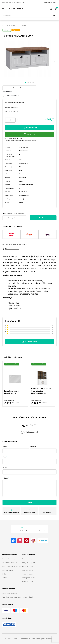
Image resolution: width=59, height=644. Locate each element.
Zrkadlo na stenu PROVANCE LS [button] (11, 392)
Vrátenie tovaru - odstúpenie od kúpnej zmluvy (18, 597)
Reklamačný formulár (9, 593)
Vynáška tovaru (28, 566)
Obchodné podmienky (10, 559)
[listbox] (29, 384)
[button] (11, 554)
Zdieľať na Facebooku (12, 249)
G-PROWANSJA (24, 147)
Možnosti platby (28, 570)
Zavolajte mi (43, 218)
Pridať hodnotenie (30, 342)
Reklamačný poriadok (9, 563)
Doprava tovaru (28, 559)
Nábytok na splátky (29, 563)
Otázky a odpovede (19, 88)
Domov (5, 25)
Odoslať (30, 502)
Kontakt (4, 578)
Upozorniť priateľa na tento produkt (16, 245)
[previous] (5, 62)
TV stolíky (24, 25)
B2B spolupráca (28, 582)
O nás (4, 574)
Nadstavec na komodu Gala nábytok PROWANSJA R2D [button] (41, 391)
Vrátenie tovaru (28, 574)
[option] (16, 384)
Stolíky (14, 25)
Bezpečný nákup (8, 570)
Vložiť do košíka (30, 128)
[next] (54, 62)
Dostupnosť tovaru (29, 578)
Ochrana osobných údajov (11, 566)
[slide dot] (25, 82)
